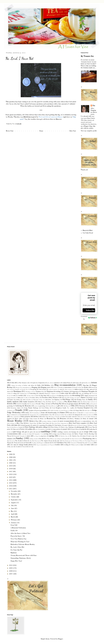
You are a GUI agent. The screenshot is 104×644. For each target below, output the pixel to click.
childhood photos (79, 389)
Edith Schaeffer (27, 400)
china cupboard (91, 389)
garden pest (92, 404)
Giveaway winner (16, 408)
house (43, 413)
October (14, 497)
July (12, 506)
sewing (46, 434)
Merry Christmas (75, 419)
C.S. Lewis (10, 390)
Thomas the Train (12, 443)
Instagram (77, 415)
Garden (83, 404)
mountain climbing (47, 421)
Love (84, 417)
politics (30, 429)
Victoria (90, 443)
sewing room (56, 434)
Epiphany (57, 400)
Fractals (32, 404)
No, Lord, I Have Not (17, 547)
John (95, 415)
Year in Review (27, 447)
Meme (42, 419)
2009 (11, 568)
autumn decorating (16, 385)
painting (50, 425)
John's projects (25, 417)
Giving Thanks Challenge (31, 408)
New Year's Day (31, 423)
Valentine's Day (62, 443)
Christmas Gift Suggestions (71, 392)
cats (61, 389)
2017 (11, 472)
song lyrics (43, 436)
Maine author (19, 419)
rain (37, 432)
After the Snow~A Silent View (20, 533)
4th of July (11, 383)
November (14, 494)
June (13, 508)
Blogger (60, 639)
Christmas (17, 391)
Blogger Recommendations (23, 388)
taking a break (34, 439)
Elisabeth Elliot (88, 231)
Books (86, 387)
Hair (71, 411)
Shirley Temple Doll (80, 434)
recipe (86, 432)
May (12, 511)
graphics (31, 411)
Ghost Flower (52, 406)
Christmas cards (30, 392)
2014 (11, 480)
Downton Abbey (35, 398)
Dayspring (52, 396)
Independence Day (46, 415)
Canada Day (25, 390)
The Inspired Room (47, 441)
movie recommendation (67, 421)
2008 (11, 571)
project (65, 429)
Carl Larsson (43, 389)
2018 (11, 469)
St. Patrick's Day (75, 436)
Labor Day (45, 417)
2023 (11, 454)
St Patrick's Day (63, 436)
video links (13, 445)
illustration (15, 415)
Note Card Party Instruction (59, 423)
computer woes (54, 394)
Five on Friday (58, 402)
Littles (79, 417)
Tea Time (72, 439)
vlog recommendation (42, 445)
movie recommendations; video (86, 421)
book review (78, 388)
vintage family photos (26, 445)
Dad (37, 396)
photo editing (43, 427)
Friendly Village (40, 404)
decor (68, 396)
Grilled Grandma (54, 411)
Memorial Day (51, 419)
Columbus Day (23, 394)
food (18, 404)
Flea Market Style (85, 402)
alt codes (50, 383)
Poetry (22, 429)
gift (59, 406)
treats (21, 443)
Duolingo (72, 398)
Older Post (72, 131)
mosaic (91, 419)
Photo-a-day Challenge (67, 427)
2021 (11, 460)
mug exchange (11, 423)
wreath (18, 447)
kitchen (36, 417)
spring (52, 436)
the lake (57, 441)
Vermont (73, 443)
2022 (11, 457)
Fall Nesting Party (80, 400)
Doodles (26, 398)
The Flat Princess (34, 441)
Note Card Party (44, 423)
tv (52, 443)
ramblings (46, 432)
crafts (14, 396)
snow (29, 436)
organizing (42, 425)
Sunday (19, 438)
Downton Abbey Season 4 (50, 398)
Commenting (32, 394)
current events (30, 396)
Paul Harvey (15, 427)
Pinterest (15, 429)
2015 (11, 477)
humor (63, 413)
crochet (20, 396)
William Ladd (74, 445)
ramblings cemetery (63, 432)
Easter (84, 398)
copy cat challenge (84, 394)
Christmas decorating (53, 392)
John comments (14, 417)
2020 (11, 463)
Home (41, 131)
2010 (11, 565)
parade (75, 425)
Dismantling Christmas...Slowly (21, 558)
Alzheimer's (57, 383)
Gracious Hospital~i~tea (85, 408)
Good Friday (45, 408)
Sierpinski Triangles (19, 436)
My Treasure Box (87, 56)
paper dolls (67, 425)
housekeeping (52, 413)
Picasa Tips (91, 427)
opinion (34, 425)
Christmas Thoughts (88, 392)
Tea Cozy (47, 439)
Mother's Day (34, 421)
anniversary (76, 383)
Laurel (63, 417)
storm (84, 436)
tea (40, 439)
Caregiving (33, 389)
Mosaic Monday (15, 421)
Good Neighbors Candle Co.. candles (63, 408)
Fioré (50, 402)
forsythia (24, 404)
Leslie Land (71, 417)
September (15, 500)
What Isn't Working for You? (20, 542)
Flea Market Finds (71, 402)
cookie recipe (64, 393)
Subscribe (90, 310)
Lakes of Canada (55, 417)
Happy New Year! (16, 561)
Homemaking (35, 413)
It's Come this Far (16, 550)
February (14, 520)
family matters (13, 402)
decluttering (60, 396)
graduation (10, 411)
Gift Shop (66, 406)
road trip (24, 434)
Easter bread (93, 398)
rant (80, 432)
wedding (66, 445)
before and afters (29, 385)
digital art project (90, 396)
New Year (20, 423)
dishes (19, 398)
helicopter (87, 411)
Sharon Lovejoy (67, 434)
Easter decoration (15, 400)
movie (55, 421)
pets (21, 427)
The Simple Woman (90, 441)
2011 (11, 489)
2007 (11, 574)
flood (94, 402)
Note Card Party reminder (78, 423)
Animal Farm (66, 383)
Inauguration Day (34, 415)
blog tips (86, 385)
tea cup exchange (57, 439)
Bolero (55, 388)
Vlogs (51, 445)
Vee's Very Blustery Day (18, 539)
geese (36, 406)
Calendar (17, 390)
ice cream (78, 413)
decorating (76, 396)
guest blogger (64, 411)
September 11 (38, 434)
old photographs (25, 425)
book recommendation (65, 388)
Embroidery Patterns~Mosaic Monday (23, 544)
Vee (94, 106)
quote (31, 432)
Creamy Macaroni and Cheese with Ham (24, 555)
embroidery (48, 400)
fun (65, 404)
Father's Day (42, 402)
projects (84, 429)
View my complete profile (89, 131)
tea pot (65, 439)
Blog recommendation (65, 385)
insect (70, 415)
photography (81, 427)
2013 (11, 483)
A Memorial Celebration (18, 528)
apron (83, 383)
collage (15, 394)
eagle (78, 398)
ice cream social (87, 413)
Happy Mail (79, 411)
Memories (63, 419)
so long (36, 436)
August (14, 503)
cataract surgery (53, 390)
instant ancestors (87, 415)
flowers (10, 404)
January (14, 523)
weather (57, 445)
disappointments (11, 398)
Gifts (73, 406)
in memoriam (24, 415)
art (88, 383)
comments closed (43, 394)
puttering (92, 429)
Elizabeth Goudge (38, 400)
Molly (84, 419)
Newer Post (10, 131)
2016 (11, 474)
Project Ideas (75, 429)
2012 (11, 486)
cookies (73, 393)
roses (30, 434)
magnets (9, 419)
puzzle (9, 432)
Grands (19, 410)
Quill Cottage (17, 432)
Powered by (89, 318)
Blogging (34, 387)
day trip (43, 396)
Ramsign (74, 432)
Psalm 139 (14, 531)
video (95, 443)
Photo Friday (54, 427)
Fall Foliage (66, 400)
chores (9, 392)
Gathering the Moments (23, 406)
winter (88, 445)
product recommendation (53, 429)
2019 (11, 466)
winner (82, 445)
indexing (57, 415)
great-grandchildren (42, 411)
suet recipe (92, 436)
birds (39, 385)
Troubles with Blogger (37, 443)
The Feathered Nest (21, 441)
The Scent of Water (78, 441)
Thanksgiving (87, 439)
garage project (73, 404)
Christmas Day (40, 392)
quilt (26, 432)
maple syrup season (31, 419)
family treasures (29, 402)
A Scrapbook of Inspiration (37, 383)
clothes (9, 394)
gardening (10, 406)
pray (36, 429)
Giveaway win (93, 406)
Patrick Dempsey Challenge (86, 425)
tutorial (47, 443)
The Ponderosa (66, 441)
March (13, 517)
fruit (49, 404)
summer (10, 439)
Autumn (94, 383)
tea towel (79, 439)
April (13, 514)
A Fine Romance (22, 383)
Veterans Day (81, 443)
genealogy (43, 406)
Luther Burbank (91, 417)
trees (27, 443)
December (14, 491)
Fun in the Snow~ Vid (18, 536)
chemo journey (68, 390)
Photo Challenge (30, 427)
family (90, 400)
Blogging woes (45, 387)
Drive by (64, 398)
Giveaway (82, 406)
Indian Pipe (64, 415)
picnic (9, 429)
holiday (27, 413)
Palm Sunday (58, 425)
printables (42, 429)
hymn (71, 413)
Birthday (47, 385)
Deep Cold (14, 525)
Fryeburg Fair (57, 404)
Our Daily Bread (88, 233)
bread (93, 388)
